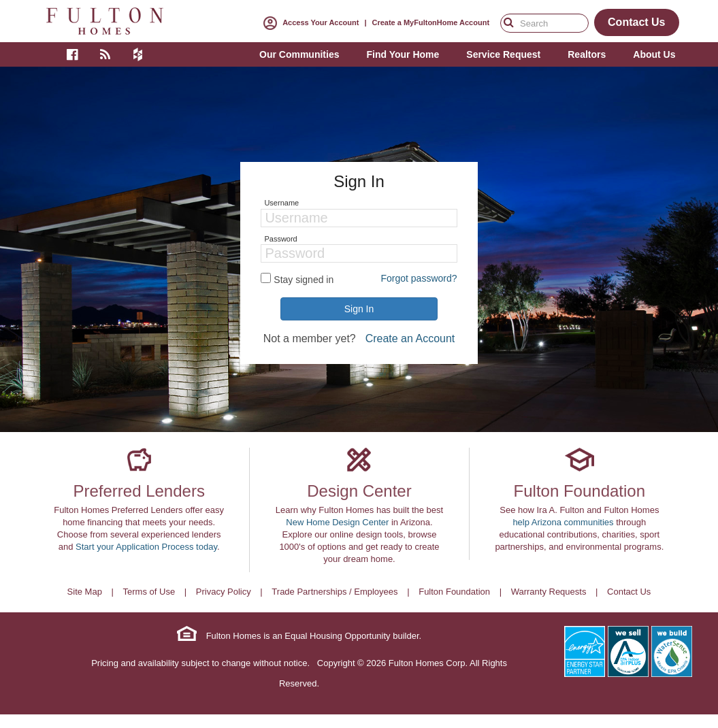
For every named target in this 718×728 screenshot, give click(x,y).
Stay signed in (304, 280)
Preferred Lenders (138, 491)
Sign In (359, 309)
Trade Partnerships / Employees (334, 592)
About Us (654, 54)
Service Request (503, 54)
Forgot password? (419, 278)
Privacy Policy (224, 592)
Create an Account (410, 338)
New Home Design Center (337, 522)
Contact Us (629, 592)
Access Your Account (308, 22)
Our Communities (299, 54)
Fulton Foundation (580, 491)
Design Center (359, 491)
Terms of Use (149, 592)
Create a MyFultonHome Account (430, 22)
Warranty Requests (549, 592)
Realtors (587, 54)
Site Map (85, 592)
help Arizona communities (563, 522)
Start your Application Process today (146, 547)
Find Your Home (403, 54)
